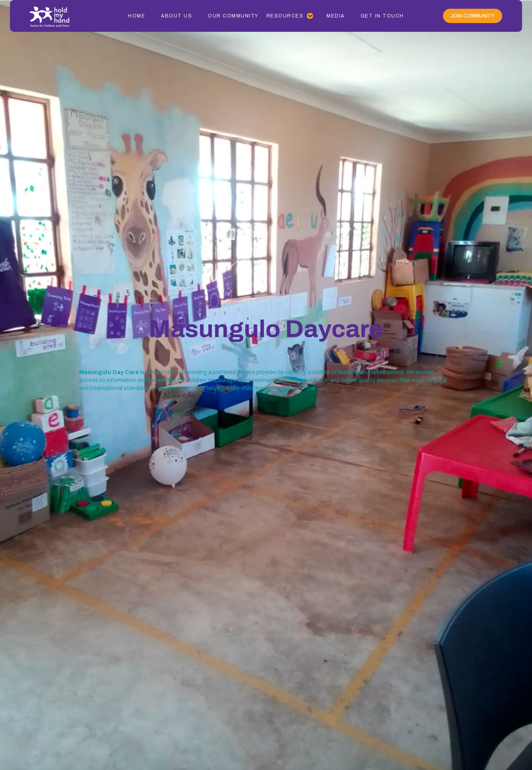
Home (137, 16)
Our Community (233, 16)
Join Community (473, 16)
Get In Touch (382, 16)
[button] (290, 16)
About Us (177, 16)
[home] (59, 16)
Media (336, 16)
